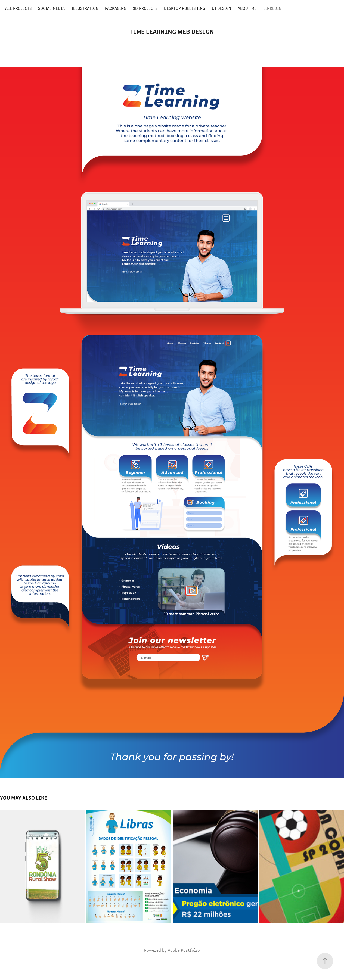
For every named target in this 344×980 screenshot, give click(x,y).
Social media (51, 8)
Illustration (85, 8)
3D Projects (145, 8)
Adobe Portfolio (184, 950)
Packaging (116, 8)
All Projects (18, 8)
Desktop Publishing (185, 8)
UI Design (221, 8)
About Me (247, 8)
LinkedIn (272, 8)
